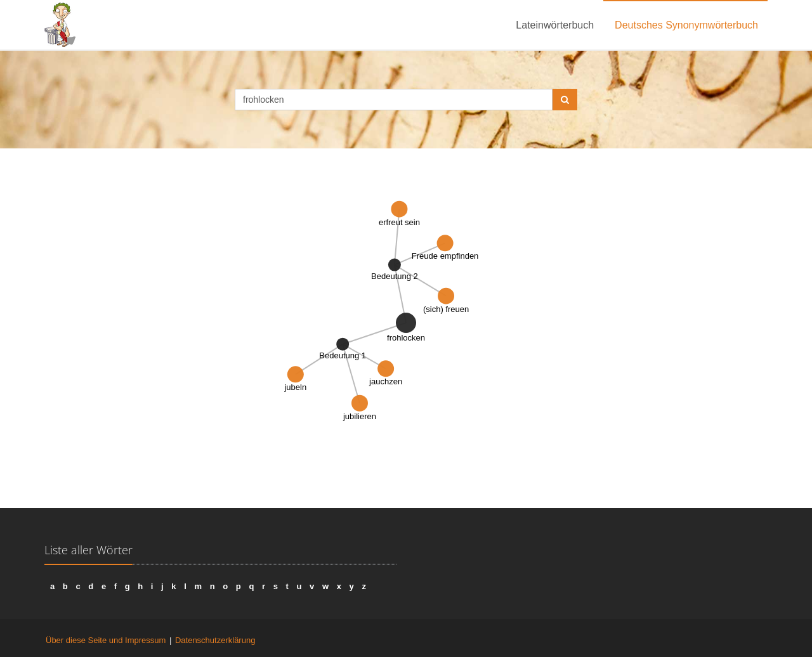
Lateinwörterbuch (555, 25)
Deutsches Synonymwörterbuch (686, 25)
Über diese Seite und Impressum (106, 640)
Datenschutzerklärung (215, 640)
